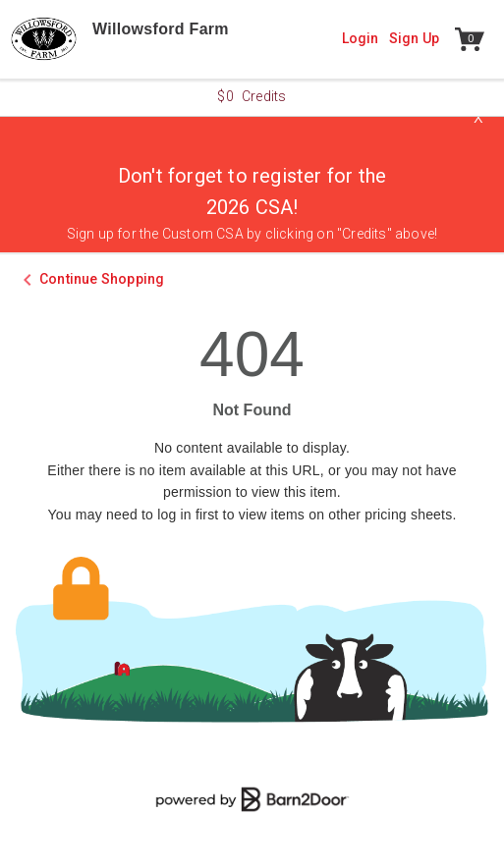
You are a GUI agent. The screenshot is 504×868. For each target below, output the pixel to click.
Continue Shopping (102, 279)
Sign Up (414, 38)
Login (361, 38)
